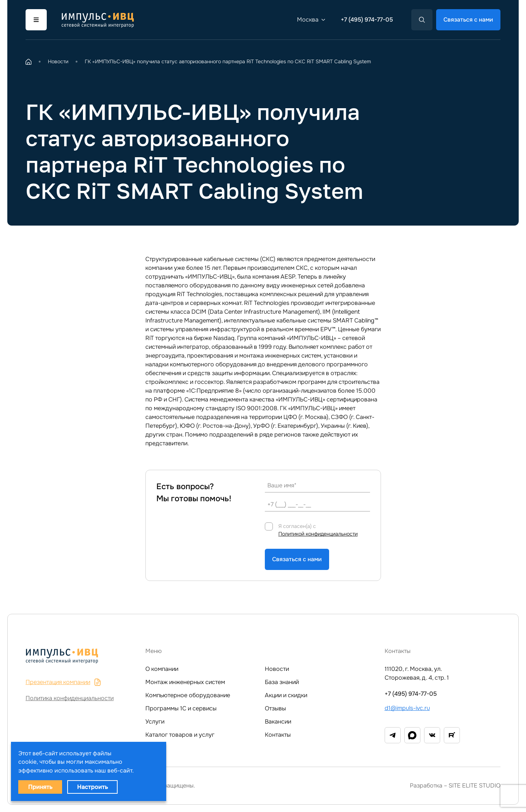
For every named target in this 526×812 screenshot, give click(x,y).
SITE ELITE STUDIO (474, 785)
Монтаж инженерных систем (185, 682)
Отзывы (275, 708)
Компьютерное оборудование (188, 695)
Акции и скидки (286, 695)
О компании (162, 669)
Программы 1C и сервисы (181, 708)
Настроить (92, 787)
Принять (40, 787)
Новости (277, 669)
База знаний (282, 682)
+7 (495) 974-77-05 (367, 20)
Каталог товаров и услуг (180, 735)
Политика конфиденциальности (70, 698)
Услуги (155, 722)
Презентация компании (63, 682)
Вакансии (278, 722)
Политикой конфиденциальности (318, 534)
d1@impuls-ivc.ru (407, 708)
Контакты (278, 735)
